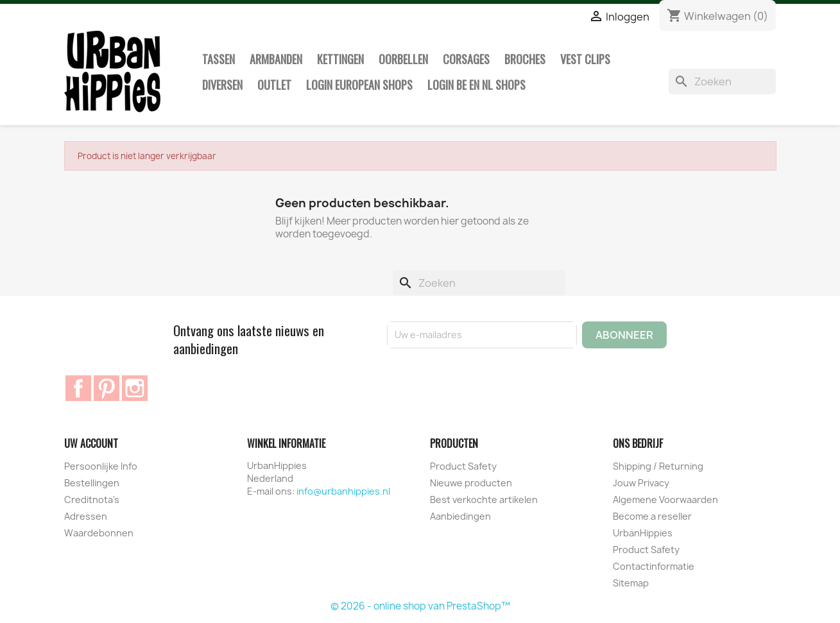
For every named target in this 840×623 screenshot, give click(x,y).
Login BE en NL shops (476, 85)
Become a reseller (652, 516)
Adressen (86, 516)
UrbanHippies (643, 533)
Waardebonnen (99, 533)
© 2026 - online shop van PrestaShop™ (420, 606)
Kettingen (340, 59)
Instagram (135, 388)
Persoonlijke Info (101, 466)
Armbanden (276, 59)
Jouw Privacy (641, 483)
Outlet (274, 85)
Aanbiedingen (460, 516)
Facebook (78, 388)
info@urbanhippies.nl (343, 491)
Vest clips (585, 59)
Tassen (219, 59)
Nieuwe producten (471, 483)
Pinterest (107, 388)
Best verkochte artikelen (484, 499)
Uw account (91, 443)
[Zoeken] (723, 81)
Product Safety (463, 466)
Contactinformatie (654, 566)
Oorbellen (403, 59)
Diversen (222, 85)
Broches (525, 59)
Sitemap (631, 583)
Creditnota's (92, 499)
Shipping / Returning (658, 466)
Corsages (466, 59)
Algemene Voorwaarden (665, 499)
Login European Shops (359, 85)
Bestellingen (92, 483)
